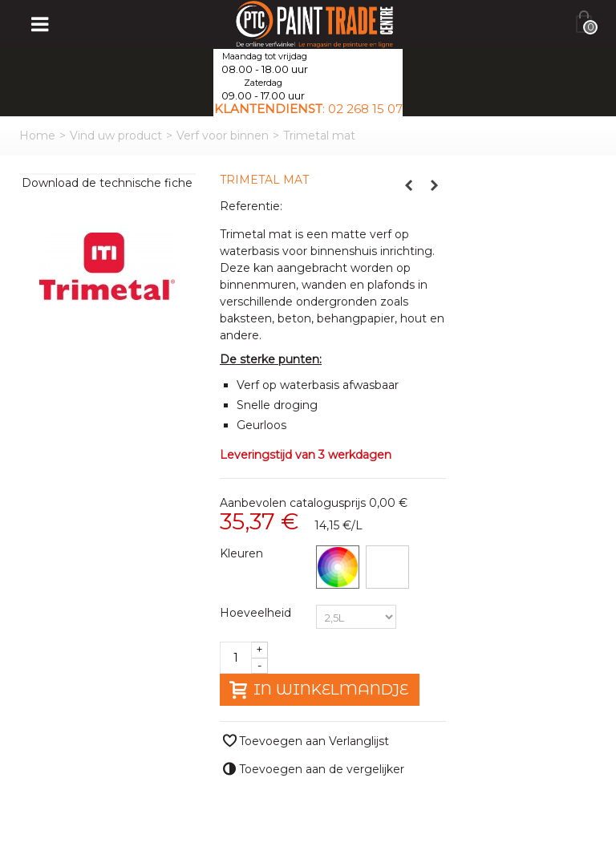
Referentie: (251, 206)
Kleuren (243, 553)
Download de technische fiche (107, 183)
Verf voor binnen (223, 136)
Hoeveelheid (257, 613)
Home (37, 136)
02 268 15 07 (365, 109)
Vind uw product (116, 136)
